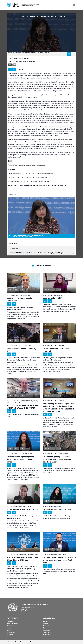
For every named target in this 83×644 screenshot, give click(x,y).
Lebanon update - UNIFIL (53, 298)
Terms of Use (47, 632)
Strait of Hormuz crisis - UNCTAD (57, 509)
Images (9, 628)
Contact (11, 642)
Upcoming (46, 626)
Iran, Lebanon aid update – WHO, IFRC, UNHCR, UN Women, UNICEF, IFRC (23, 407)
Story (12, 69)
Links (45, 628)
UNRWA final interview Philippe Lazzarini (56, 350)
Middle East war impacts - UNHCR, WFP (21, 350)
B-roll (9, 630)
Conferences (11, 632)
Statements (10, 626)
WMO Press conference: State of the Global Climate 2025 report (22, 559)
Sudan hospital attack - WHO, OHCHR (23, 509)
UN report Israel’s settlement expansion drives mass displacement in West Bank (60, 560)
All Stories (10, 635)
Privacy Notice (30, 642)
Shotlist (21, 69)
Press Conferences (13, 624)
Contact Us (47, 630)
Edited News (11, 621)
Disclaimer (47, 635)
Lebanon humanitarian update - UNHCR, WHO (20, 299)
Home (45, 621)
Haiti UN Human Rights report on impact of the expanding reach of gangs (21, 459)
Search (46, 624)
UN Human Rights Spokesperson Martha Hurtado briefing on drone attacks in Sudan (57, 459)
